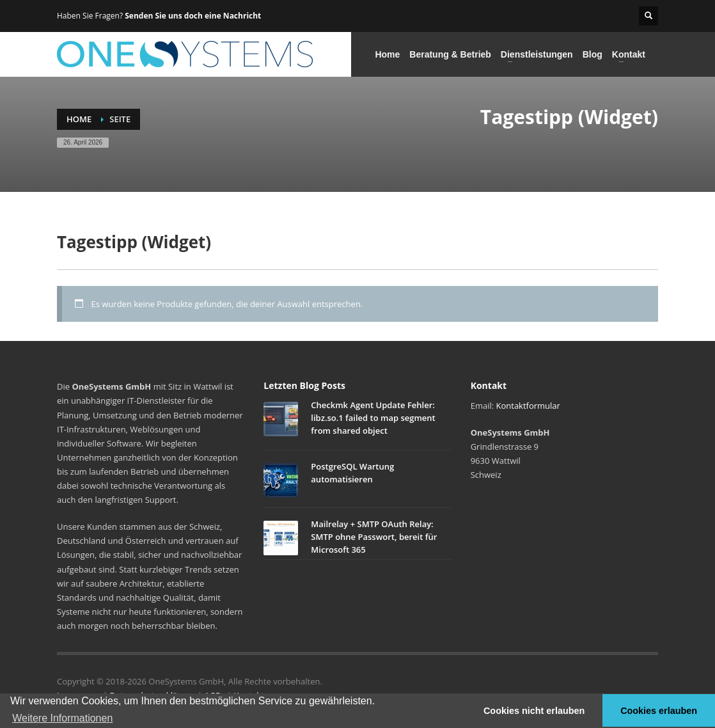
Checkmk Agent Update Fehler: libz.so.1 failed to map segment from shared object (373, 418)
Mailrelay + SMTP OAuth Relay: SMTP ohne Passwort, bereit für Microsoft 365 (374, 537)
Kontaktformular (528, 406)
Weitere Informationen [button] (62, 718)
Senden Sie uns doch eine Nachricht (193, 16)
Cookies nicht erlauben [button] (534, 711)
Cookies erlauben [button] (659, 711)
